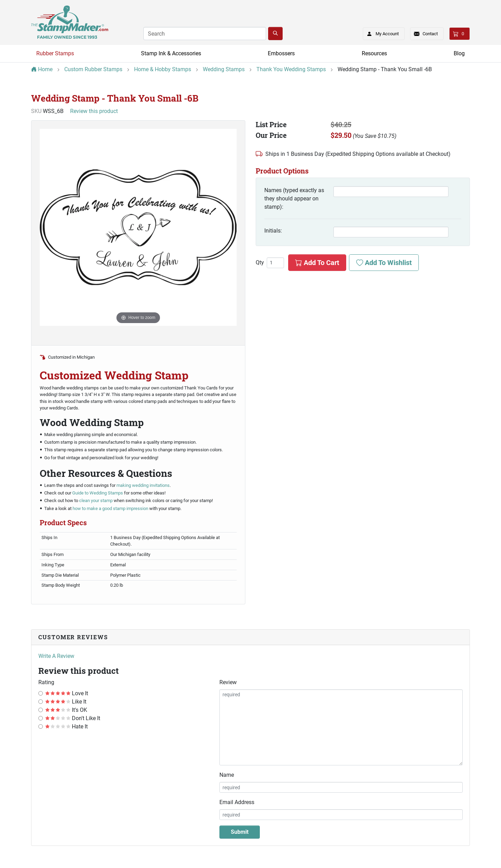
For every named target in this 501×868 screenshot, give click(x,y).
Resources (374, 53)
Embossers (281, 53)
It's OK (66, 710)
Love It (67, 693)
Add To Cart (317, 263)
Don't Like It (73, 718)
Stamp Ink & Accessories (171, 53)
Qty (260, 263)
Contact (430, 34)
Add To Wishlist (384, 263)
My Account (381, 32)
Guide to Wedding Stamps (97, 493)
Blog (459, 53)
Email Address (237, 802)
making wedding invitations (143, 485)
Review (228, 682)
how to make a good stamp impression (110, 508)
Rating (46, 682)
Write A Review (56, 656)
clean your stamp (96, 501)
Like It (66, 702)
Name (227, 775)
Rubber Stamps (55, 53)
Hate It (67, 727)
